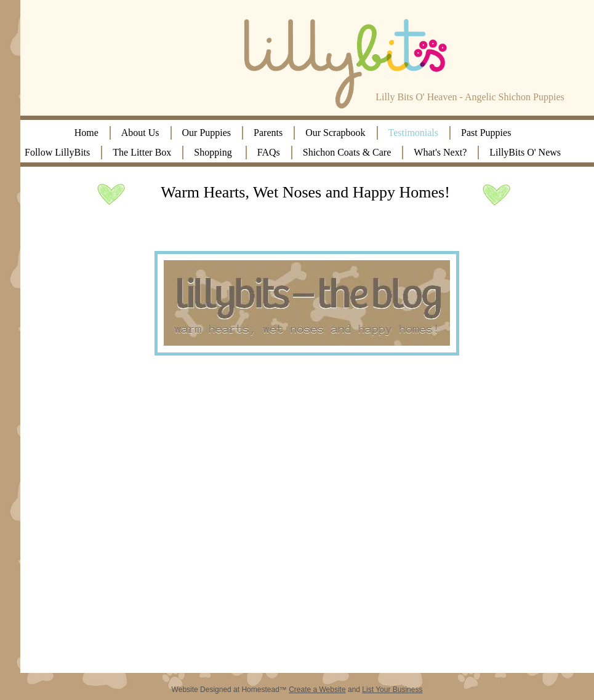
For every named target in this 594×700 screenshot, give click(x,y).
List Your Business (392, 690)
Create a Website (317, 690)
